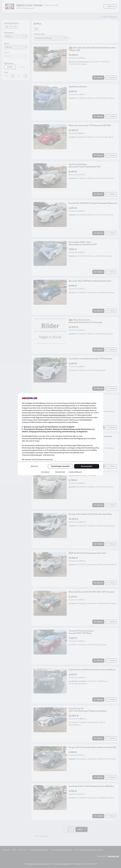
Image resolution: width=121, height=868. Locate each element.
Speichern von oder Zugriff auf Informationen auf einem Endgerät (49, 427)
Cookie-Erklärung (75, 472)
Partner (65, 403)
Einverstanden (87, 466)
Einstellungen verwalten (60, 466)
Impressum (45, 472)
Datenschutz (60, 472)
